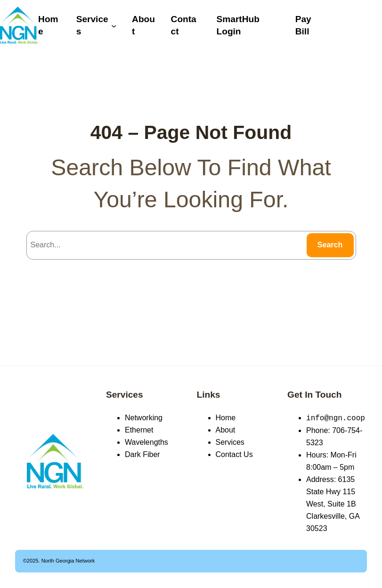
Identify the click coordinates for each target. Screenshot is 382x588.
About (226, 430)
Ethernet (139, 430)
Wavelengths (146, 442)
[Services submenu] (114, 26)
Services (125, 395)
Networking (144, 418)
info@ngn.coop (336, 418)
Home (226, 418)
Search (330, 245)
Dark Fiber (142, 454)
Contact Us (234, 454)
